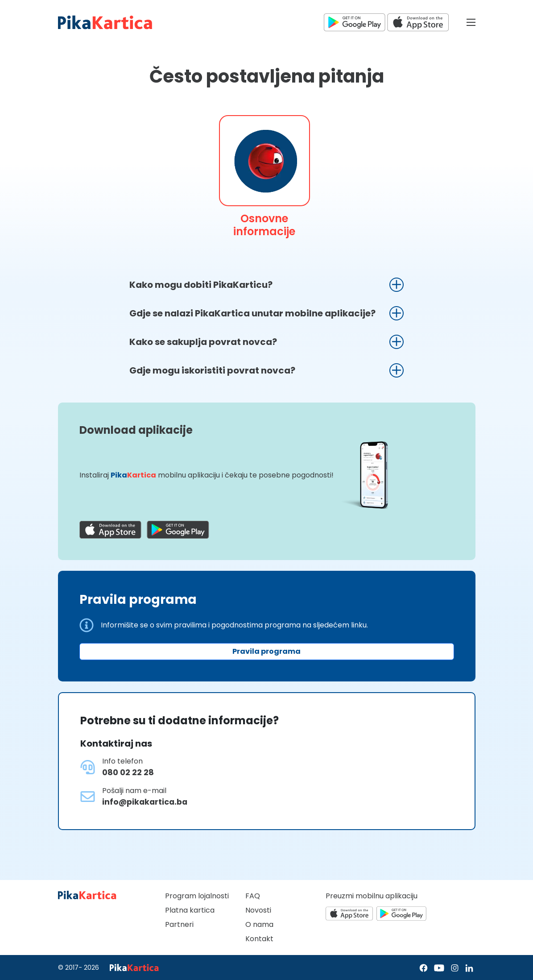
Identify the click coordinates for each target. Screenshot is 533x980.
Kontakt (259, 939)
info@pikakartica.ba (145, 802)
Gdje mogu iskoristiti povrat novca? (212, 370)
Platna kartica (190, 910)
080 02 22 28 (128, 772)
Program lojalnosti (197, 896)
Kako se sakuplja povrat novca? (203, 342)
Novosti (258, 910)
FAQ (253, 896)
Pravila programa (266, 651)
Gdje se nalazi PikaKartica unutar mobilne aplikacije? (252, 313)
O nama (259, 924)
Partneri (179, 924)
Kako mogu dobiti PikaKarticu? (201, 285)
